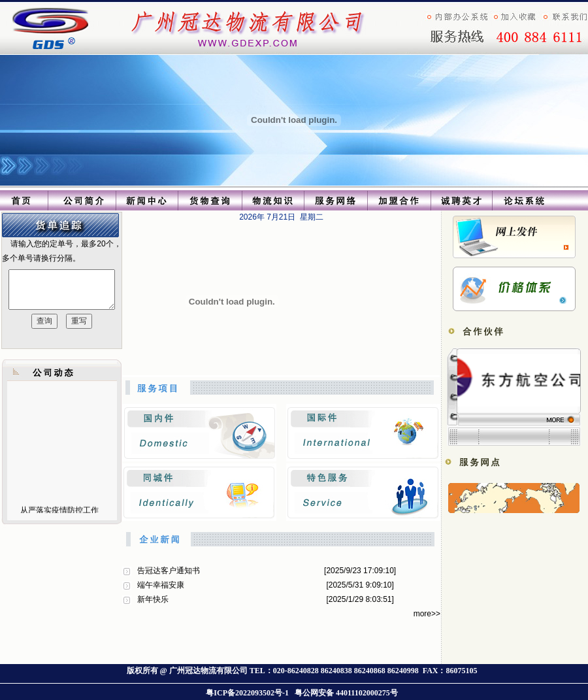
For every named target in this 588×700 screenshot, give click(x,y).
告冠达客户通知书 (169, 571)
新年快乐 (153, 599)
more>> (427, 614)
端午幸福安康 (161, 585)
